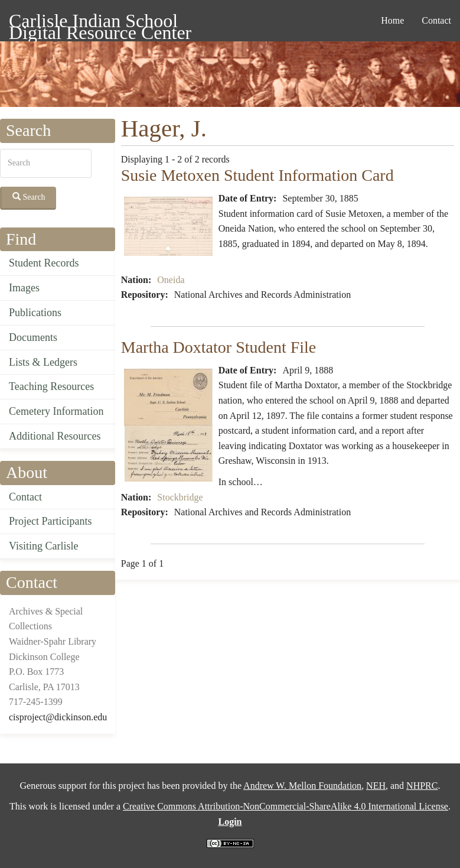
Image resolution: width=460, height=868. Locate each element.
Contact (436, 20)
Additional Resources (55, 436)
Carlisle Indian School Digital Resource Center (100, 23)
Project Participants (50, 521)
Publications (35, 313)
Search (29, 197)
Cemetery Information (56, 411)
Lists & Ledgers (43, 362)
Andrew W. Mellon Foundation (302, 786)
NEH (376, 786)
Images (24, 288)
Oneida (171, 280)
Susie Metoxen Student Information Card (257, 175)
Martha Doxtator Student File (219, 347)
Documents (33, 337)
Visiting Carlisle (43, 546)
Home (392, 20)
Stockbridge (180, 497)
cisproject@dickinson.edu (58, 717)
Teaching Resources (51, 386)
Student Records (44, 263)
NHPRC (422, 786)
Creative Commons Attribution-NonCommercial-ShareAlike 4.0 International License (286, 806)
